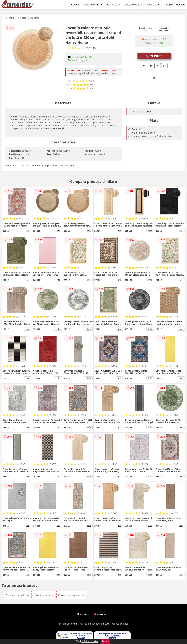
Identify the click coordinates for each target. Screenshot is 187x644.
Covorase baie (113, 5)
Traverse (168, 5)
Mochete (181, 5)
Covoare (76, 5)
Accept (106, 641)
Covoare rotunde (44, 595)
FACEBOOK (84, 614)
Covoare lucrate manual (71, 595)
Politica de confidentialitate (94, 624)
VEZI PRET (154, 56)
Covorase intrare (93, 5)
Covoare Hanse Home (29, 18)
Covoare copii (152, 5)
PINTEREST (101, 614)
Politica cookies (120, 624)
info (28, 231)
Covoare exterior (133, 5)
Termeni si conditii (67, 624)
